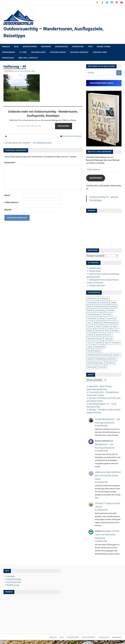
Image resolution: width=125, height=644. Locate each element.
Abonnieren (64, 126)
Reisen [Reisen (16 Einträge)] (90, 331)
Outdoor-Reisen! (58, 52)
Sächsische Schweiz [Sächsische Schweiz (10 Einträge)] (95, 339)
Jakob (97, 472)
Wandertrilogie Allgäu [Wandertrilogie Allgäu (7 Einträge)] (95, 363)
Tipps (90, 47)
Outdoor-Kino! (100, 52)
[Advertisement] (104, 230)
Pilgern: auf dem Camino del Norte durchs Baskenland (107, 535)
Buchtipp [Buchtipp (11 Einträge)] (113, 307)
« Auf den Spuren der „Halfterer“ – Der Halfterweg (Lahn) (28, 143)
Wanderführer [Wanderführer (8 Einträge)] (100, 347)
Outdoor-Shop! (38, 52)
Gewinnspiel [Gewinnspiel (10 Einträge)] (106, 315)
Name (8, 195)
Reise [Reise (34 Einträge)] (115, 327)
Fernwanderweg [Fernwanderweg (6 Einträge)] (93, 315)
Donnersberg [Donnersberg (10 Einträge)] (100, 311)
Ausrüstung (78, 47)
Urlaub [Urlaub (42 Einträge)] (90, 347)
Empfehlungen (9, 52)
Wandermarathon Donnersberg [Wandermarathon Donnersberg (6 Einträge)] (99, 355)
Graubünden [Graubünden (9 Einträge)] (92, 319)
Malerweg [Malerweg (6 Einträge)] (97, 323)
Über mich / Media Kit (28, 58)
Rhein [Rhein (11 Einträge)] (107, 331)
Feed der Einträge (14, 579)
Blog (16, 47)
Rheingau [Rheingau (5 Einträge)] (115, 331)
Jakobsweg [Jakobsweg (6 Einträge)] (111, 319)
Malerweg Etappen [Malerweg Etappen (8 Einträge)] (111, 323)
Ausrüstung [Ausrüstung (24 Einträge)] (104, 302)
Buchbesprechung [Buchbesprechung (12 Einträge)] (100, 307)
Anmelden (11, 576)
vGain (97, 503)
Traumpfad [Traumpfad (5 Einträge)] (115, 343)
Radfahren (46, 47)
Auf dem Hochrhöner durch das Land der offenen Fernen (108, 476)
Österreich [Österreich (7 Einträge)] (102, 367)
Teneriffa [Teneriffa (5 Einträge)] (99, 343)
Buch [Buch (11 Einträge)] (89, 307)
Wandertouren (30, 47)
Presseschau (8, 58)
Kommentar (10, 163)
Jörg (33, 71)
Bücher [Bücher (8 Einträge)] (90, 311)
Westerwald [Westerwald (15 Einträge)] (92, 367)
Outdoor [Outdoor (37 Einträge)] (90, 327)
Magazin (6, 47)
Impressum (116, 637)
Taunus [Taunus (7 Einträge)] (90, 343)
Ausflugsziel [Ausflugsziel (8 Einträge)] (104, 298)
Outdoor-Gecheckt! (79, 52)
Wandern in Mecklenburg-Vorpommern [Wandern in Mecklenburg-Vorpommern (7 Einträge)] (102, 359)
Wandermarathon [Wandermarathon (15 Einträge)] (94, 351)
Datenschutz (104, 637)
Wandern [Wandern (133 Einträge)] (116, 355)
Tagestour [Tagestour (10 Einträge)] (109, 339)
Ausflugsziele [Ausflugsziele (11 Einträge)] (92, 302)
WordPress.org (13, 585)
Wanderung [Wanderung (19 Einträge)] (110, 363)
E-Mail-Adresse (12, 203)
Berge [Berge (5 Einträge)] (113, 302)
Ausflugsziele (62, 47)
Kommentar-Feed (14, 582)
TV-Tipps (23, 52)
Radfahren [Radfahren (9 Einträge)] (106, 327)
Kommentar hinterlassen (72, 136)
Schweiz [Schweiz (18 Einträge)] (90, 335)
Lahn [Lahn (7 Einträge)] (89, 323)
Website (8, 210)
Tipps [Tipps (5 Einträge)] (107, 343)
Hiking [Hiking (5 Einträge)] (102, 319)
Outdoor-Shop (73, 637)
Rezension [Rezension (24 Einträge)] (99, 331)
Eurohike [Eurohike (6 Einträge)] (111, 311)
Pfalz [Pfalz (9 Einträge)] (98, 327)
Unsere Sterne (104, 47)
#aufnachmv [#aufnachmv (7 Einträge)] (92, 298)
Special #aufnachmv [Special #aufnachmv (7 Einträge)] (104, 335)
